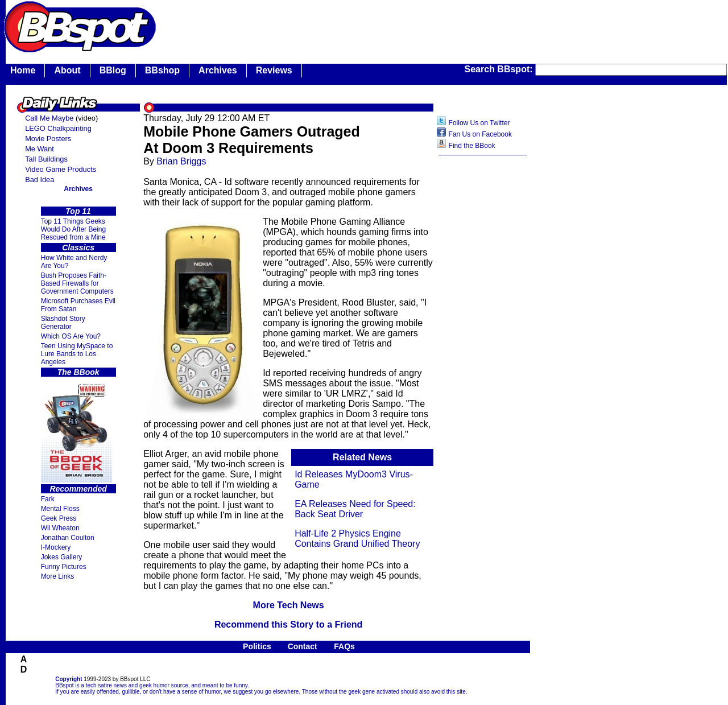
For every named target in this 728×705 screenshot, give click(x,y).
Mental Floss (60, 509)
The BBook (78, 372)
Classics (78, 248)
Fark (48, 499)
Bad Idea (40, 180)
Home (23, 70)
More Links (58, 576)
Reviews (274, 70)
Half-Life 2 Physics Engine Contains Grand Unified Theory (357, 539)
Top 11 (78, 211)
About (67, 70)
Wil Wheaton (60, 528)
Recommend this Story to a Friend (288, 624)
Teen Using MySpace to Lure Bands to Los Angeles (77, 354)
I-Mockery (56, 547)
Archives (218, 70)
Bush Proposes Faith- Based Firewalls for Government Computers (77, 283)
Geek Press (59, 518)
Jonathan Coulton (68, 538)
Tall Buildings (46, 159)
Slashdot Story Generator (63, 323)
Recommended (78, 489)
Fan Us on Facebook (480, 134)
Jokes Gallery (62, 557)
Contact (303, 646)
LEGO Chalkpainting (58, 128)
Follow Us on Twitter (479, 123)
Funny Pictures (64, 567)
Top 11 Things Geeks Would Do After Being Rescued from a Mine (74, 229)
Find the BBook (472, 146)
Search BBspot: (500, 69)
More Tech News (289, 605)
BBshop (162, 70)
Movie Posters (48, 139)
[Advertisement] (483, 341)
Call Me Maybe (49, 118)
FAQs (344, 646)
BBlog (113, 70)
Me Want (40, 149)
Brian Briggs (181, 161)
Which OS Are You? (71, 336)
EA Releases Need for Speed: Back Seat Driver (355, 509)
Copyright (69, 679)
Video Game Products (61, 169)
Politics (257, 646)
